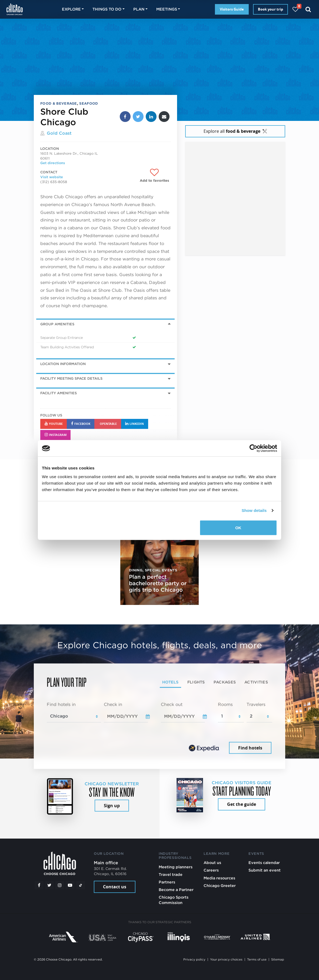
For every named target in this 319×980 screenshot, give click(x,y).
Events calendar (264, 863)
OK (238, 527)
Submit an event (265, 870)
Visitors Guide (232, 9)
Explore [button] (71, 9)
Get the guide (242, 804)
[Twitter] (49, 885)
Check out (172, 704)
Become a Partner (176, 890)
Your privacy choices (226, 959)
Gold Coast (59, 133)
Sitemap (278, 959)
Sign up (112, 806)
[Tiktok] (81, 885)
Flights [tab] (196, 682)
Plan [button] (139, 9)
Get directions (53, 163)
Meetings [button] (167, 9)
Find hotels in (61, 704)
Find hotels (250, 748)
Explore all (235, 131)
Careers (211, 870)
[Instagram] (60, 885)
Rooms (225, 704)
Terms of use (257, 959)
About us (212, 863)
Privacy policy (194, 959)
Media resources (219, 878)
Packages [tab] (225, 682)
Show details (254, 510)
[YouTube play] (70, 885)
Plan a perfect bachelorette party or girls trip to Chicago (158, 583)
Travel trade (171, 874)
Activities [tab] (256, 682)
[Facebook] (39, 885)
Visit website (52, 177)
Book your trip (270, 9)
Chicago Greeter (220, 885)
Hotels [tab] (170, 682)
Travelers (256, 704)
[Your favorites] (295, 9)
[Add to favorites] (154, 176)
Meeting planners (176, 867)
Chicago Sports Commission (174, 900)
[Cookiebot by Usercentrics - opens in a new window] (253, 448)
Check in (113, 704)
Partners (167, 882)
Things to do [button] (107, 9)
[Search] (308, 9)
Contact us (115, 887)
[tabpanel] (159, 728)
